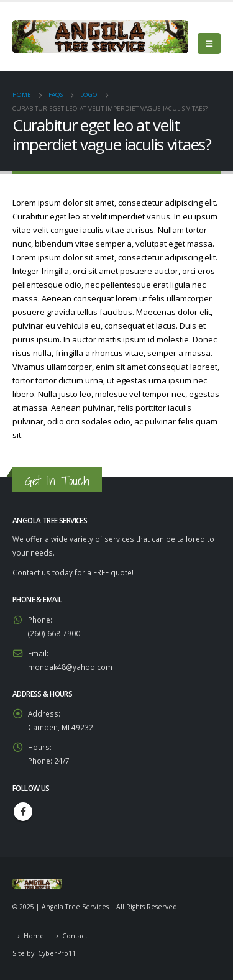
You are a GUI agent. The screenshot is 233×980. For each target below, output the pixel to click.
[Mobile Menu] (209, 44)
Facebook (23, 812)
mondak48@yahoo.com (70, 667)
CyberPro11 (57, 953)
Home (34, 936)
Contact (75, 936)
